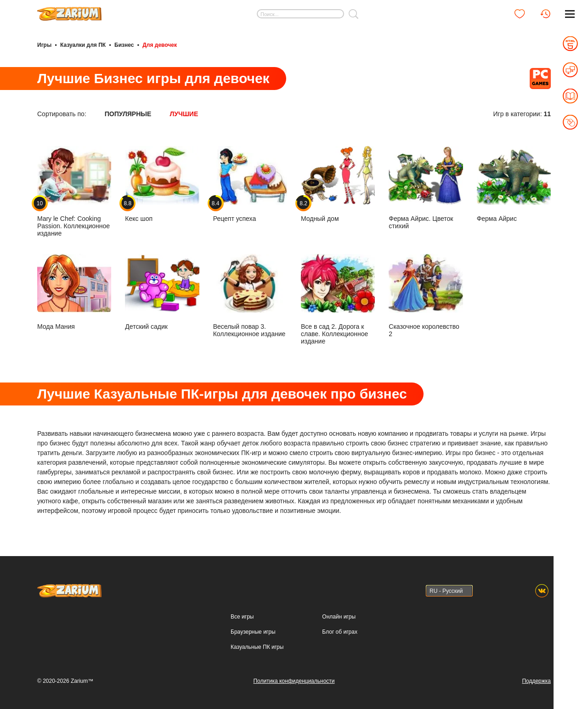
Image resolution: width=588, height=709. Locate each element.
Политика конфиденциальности (294, 681)
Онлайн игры (339, 617)
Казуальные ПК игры (257, 647)
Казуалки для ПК (83, 45)
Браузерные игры (253, 632)
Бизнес (124, 45)
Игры (44, 45)
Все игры (242, 617)
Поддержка (536, 681)
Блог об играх (340, 632)
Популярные (128, 114)
